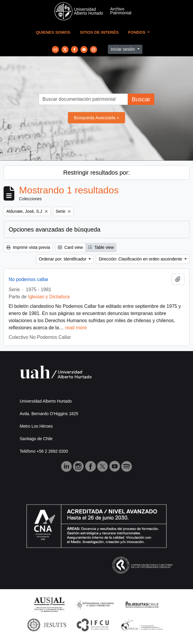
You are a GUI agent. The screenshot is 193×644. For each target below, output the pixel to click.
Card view (70, 247)
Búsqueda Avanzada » (96, 118)
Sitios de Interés (99, 32)
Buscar (141, 99)
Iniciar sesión (123, 49)
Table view (101, 247)
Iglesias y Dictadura (49, 297)
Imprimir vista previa (28, 247)
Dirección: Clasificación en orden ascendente (141, 259)
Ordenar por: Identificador (63, 259)
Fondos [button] (137, 32)
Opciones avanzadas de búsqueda (55, 229)
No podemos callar (28, 279)
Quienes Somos (53, 32)
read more (76, 328)
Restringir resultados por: (96, 173)
